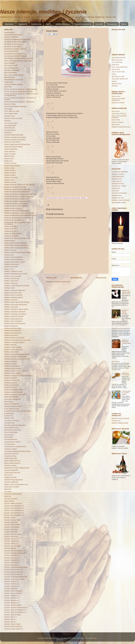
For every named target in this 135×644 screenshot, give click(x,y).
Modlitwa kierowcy (10, 241)
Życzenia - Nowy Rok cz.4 (12, 562)
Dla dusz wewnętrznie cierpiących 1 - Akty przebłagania (21, 89)
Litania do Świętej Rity (11, 149)
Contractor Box (116, 421)
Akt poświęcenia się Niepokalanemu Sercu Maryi (19, 58)
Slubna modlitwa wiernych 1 (13, 461)
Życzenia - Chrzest (10, 518)
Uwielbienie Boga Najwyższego (13, 480)
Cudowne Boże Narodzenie (120, 172)
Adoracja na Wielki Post (11, 37)
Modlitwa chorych (9, 180)
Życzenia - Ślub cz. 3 (10, 617)
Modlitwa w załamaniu (11, 361)
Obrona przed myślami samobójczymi (118, 99)
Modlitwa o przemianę (11, 300)
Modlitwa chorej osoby (11, 177)
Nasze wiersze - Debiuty (119, 186)
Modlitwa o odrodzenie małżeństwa (15, 290)
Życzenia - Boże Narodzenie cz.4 (14, 513)
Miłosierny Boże (9, 159)
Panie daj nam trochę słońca (13, 430)
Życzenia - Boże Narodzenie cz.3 (14, 510)
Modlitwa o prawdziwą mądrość (13, 297)
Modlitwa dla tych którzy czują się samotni (17, 199)
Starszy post (101, 278)
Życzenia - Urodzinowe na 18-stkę (14, 579)
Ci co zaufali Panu (117, 62)
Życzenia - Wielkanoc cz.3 (12, 600)
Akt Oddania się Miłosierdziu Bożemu (15, 42)
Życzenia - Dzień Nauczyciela (13, 534)
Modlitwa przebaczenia (11, 326)
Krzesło (114, 74)
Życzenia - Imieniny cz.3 (11, 544)
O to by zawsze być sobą (12, 409)
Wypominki (23, 24)
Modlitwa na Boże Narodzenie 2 (14, 259)
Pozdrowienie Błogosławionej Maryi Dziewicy (17, 451)
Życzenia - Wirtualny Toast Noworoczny (16, 608)
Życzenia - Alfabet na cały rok (13, 503)
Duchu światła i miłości (11, 114)
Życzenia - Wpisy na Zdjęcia (13, 615)
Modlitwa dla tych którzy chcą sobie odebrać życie (19, 196)
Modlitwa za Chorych (10, 364)
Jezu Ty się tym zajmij (11, 123)
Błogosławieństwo (10, 77)
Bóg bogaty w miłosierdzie (12, 70)
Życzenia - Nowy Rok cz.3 (12, 560)
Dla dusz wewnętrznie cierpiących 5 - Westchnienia (19, 102)
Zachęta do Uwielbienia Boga (13, 494)
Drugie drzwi (115, 65)
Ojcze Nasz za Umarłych (12, 421)
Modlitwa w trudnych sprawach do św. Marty (17, 359)
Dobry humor (115, 191)
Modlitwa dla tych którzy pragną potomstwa (17, 201)
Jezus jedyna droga (10, 125)
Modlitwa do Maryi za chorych (13, 208)
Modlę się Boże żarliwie (11, 397)
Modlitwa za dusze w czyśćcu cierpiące (16, 371)
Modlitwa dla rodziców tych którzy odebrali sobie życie (20, 194)
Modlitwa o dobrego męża (12, 278)
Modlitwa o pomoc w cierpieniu (13, 295)
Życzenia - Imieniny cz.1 (11, 539)
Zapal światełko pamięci (119, 203)
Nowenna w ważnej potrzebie (13, 406)
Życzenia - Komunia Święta (12, 546)
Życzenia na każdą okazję (119, 193)
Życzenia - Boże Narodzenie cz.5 (14, 515)
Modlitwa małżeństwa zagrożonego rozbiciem (18, 252)
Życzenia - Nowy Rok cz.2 (12, 558)
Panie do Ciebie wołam (11, 432)
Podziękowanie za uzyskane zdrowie (15, 446)
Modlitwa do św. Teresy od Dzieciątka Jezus (17, 238)
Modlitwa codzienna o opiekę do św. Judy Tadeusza (19, 185)
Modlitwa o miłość (10, 288)
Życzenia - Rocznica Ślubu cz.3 (14, 574)
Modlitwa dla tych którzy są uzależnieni (16, 204)
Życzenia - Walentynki (11, 589)
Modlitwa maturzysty (10, 250)
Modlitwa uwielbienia (10, 345)
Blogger (95, 638)
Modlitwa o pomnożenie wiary (13, 293)
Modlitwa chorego (10, 168)
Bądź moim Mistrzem (10, 72)
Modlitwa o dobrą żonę (11, 283)
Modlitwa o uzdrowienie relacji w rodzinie (16, 309)
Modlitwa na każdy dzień (12, 264)
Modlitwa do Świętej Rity (11, 236)
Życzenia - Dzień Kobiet (11, 529)
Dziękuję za (8, 121)
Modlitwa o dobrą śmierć (11, 281)
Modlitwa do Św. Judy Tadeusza (14, 220)
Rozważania (112, 24)
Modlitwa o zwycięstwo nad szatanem (15, 314)
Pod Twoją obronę (10, 444)
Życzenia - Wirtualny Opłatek (13, 605)
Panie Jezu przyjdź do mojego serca (15, 425)
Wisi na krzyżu (116, 125)
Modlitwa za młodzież (11, 378)
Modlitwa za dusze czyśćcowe (13, 368)
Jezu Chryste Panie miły (119, 114)
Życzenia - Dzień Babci (11, 522)
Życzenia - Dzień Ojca (11, 536)
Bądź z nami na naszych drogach (14, 75)
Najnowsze (9, 24)
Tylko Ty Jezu (8, 475)
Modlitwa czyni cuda (118, 198)
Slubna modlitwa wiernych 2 (13, 463)
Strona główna (76, 278)
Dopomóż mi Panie (10, 104)
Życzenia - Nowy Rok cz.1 (12, 555)
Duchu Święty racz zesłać (12, 111)
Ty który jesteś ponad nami (12, 473)
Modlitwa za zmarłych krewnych (14, 392)
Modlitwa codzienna (10, 182)
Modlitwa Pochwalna (10, 163)
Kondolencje (36, 24)
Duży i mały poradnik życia (120, 67)
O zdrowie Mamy (9, 413)
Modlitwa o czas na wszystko (13, 276)
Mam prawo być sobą (118, 76)
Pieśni (124, 24)
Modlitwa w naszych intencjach (121, 200)
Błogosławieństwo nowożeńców (14, 80)
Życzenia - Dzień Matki (11, 532)
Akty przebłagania (10, 63)
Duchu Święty (8, 109)
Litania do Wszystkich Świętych (13, 147)
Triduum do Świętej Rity (11, 470)
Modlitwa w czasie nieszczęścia (14, 349)
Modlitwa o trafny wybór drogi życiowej (16, 305)
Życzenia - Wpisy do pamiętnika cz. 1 (15, 612)
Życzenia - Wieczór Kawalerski (13, 591)
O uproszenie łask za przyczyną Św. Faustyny (18, 411)
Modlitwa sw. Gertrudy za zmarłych (15, 342)
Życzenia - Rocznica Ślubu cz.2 (14, 572)
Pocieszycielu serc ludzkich (12, 442)
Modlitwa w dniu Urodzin (11, 352)
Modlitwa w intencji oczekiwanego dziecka (17, 354)
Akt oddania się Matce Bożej (13, 47)
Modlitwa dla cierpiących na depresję (15, 187)
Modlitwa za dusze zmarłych (13, 373)
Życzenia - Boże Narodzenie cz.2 (14, 508)
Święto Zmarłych (9, 501)
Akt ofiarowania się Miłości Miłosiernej (15, 49)
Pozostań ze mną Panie (11, 454)
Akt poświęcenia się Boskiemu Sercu (15, 54)
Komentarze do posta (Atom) (62, 282)
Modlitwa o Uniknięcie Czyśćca (13, 271)
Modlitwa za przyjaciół (11, 383)
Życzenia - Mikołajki (10, 548)
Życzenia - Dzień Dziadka (12, 527)
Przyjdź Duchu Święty (11, 458)
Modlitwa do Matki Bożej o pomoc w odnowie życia (19, 213)
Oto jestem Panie (9, 423)
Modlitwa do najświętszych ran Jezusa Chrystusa (19, 218)
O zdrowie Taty (9, 416)
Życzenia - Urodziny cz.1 (12, 581)
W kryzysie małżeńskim (11, 482)
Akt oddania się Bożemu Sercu (13, 44)
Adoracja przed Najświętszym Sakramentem (17, 39)
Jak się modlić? (116, 96)
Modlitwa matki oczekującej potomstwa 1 (16, 245)
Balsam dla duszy (117, 179)
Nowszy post (51, 278)
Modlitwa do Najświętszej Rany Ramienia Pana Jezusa (20, 215)
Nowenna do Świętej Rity (12, 404)
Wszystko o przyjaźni (118, 174)
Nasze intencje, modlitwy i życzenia (43, 12)
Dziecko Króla (116, 69)
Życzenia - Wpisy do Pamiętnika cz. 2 (15, 610)
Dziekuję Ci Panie (10, 116)
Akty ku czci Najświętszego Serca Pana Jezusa (18, 61)
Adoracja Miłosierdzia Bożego (13, 35)
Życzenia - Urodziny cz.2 (12, 584)
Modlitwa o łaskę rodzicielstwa (13, 321)
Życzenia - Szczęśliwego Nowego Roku (16, 577)
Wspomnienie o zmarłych (12, 487)
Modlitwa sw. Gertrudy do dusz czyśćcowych (17, 340)
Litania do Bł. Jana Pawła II (12, 142)
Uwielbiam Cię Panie (10, 477)
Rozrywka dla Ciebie (118, 184)
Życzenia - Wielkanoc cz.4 (12, 603)
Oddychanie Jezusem (118, 103)
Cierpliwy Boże (9, 82)
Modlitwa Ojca (8, 161)
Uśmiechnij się (116, 188)
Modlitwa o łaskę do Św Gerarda (14, 316)
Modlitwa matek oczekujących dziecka (15, 243)
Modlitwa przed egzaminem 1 (13, 331)
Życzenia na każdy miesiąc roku (14, 629)
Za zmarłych (8, 492)
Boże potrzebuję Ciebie (11, 68)
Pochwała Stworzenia (11, 439)
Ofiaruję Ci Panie (9, 418)
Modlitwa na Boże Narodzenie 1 (14, 257)
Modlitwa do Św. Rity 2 (11, 226)
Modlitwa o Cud (9, 269)
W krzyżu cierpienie (117, 122)
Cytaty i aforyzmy (117, 181)
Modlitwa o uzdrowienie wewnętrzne (15, 312)
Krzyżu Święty (116, 120)
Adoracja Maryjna (9, 32)
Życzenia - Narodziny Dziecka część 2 (15, 553)
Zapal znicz (8, 496)
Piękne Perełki (9, 437)
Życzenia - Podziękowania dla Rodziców (16, 567)
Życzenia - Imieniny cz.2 (11, 541)
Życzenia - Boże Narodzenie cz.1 (14, 506)
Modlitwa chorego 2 (10, 170)
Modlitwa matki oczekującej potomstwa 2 (16, 248)
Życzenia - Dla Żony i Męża (12, 520)
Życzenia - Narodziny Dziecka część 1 (15, 551)
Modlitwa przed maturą (11, 335)
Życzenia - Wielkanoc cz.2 (12, 598)
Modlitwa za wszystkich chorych (14, 390)
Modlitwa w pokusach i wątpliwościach (16, 357)
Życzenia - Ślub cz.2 (10, 622)
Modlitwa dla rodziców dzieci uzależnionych (17, 192)
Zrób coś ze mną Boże (11, 499)
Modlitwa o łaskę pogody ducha (14, 319)
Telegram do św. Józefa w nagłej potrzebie (17, 468)
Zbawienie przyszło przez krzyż (121, 127)
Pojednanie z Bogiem (11, 449)
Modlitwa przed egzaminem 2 (13, 333)
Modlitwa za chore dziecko (12, 366)
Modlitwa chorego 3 (10, 173)
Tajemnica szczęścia (83, 24)
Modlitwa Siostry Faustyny (12, 166)
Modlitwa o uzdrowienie (11, 307)
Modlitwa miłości (9, 255)
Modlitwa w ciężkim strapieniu (13, 347)
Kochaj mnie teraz (10, 128)
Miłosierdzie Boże (63, 24)
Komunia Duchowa (10, 130)
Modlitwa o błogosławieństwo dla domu (16, 274)
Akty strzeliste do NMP (11, 65)
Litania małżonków (10, 151)
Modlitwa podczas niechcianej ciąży (15, 323)
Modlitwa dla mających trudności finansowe (17, 189)
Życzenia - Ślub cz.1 (10, 619)
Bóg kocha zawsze (117, 60)
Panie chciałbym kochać (11, 428)
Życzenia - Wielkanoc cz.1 (12, 596)
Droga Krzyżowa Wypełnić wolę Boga (15, 106)
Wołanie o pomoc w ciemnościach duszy (16, 484)
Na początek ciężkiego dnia (12, 399)
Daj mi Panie (8, 87)
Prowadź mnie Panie (11, 456)
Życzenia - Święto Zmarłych (12, 624)
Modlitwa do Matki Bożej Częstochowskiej (17, 211)
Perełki (48, 24)
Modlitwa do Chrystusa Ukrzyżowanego (16, 206)
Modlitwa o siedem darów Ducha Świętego (17, 302)
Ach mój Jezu (116, 111)
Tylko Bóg (115, 86)
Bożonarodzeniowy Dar (119, 57)
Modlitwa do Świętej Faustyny (13, 234)
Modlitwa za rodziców (11, 387)
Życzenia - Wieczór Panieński (13, 593)
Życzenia (99, 24)
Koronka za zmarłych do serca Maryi (15, 140)
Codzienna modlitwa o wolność (13, 84)
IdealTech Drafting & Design (120, 423)
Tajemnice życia (116, 84)
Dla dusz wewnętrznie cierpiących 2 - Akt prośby (18, 91)
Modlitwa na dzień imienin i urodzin (15, 262)
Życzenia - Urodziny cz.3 (12, 586)
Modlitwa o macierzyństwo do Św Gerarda (17, 286)
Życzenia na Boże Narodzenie (13, 626)
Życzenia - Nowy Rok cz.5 (12, 565)
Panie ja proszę (9, 435)
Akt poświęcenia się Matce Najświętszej (16, 56)
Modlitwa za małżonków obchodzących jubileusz (18, 376)
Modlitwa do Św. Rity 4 (11, 231)
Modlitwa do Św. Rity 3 (11, 229)
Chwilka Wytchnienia (118, 176)
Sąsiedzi (114, 81)
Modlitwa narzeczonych (11, 267)
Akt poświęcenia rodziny (11, 51)
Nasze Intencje (9, 402)
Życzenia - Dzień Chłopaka (12, 525)
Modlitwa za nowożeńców (12, 380)
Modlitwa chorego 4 (10, 175)
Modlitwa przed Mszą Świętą (13, 328)
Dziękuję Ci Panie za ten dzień (13, 118)
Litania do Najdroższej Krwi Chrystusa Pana (17, 144)
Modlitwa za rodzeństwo (11, 385)
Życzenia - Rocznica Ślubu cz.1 (14, 570)
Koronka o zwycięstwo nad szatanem (15, 137)
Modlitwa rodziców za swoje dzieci (14, 338)
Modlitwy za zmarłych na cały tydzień (15, 394)
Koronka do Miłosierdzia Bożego (14, 135)
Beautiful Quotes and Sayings (120, 418)
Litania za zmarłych (10, 154)
